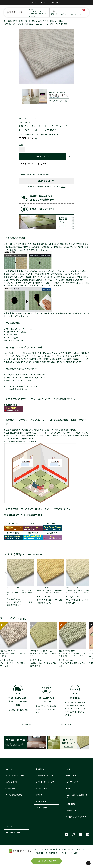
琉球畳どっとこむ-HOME (13, 21)
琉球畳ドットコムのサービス (46, 775)
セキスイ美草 (11, 788)
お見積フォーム (33, 524)
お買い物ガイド (26, 725)
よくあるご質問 (66, 725)
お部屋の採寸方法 (73, 811)
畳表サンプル (14, 524)
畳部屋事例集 (33, 533)
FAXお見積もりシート (74, 804)
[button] (6, 574)
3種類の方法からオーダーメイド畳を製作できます (23, 515)
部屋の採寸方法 (14, 533)
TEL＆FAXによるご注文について (76, 796)
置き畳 (28, 21)
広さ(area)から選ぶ (40, 21)
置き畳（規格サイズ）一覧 (15, 775)
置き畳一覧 (33, 9)
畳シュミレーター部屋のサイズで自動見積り (21, 441)
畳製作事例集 (41, 801)
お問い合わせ (33, 16)
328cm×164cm (57, 21)
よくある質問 (52, 533)
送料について (71, 788)
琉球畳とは (40, 769)
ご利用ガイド (43, 14)
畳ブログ (39, 795)
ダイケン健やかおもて (14, 795)
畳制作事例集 (33, 14)
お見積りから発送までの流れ (76, 818)
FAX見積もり (52, 524)
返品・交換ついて (72, 782)
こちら (63, 187)
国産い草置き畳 (12, 782)
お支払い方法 (71, 775)
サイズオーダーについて (36, 11)
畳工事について (42, 788)
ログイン (9, 826)
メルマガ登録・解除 (13, 833)
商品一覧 (9, 769)
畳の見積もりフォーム (12, 405)
